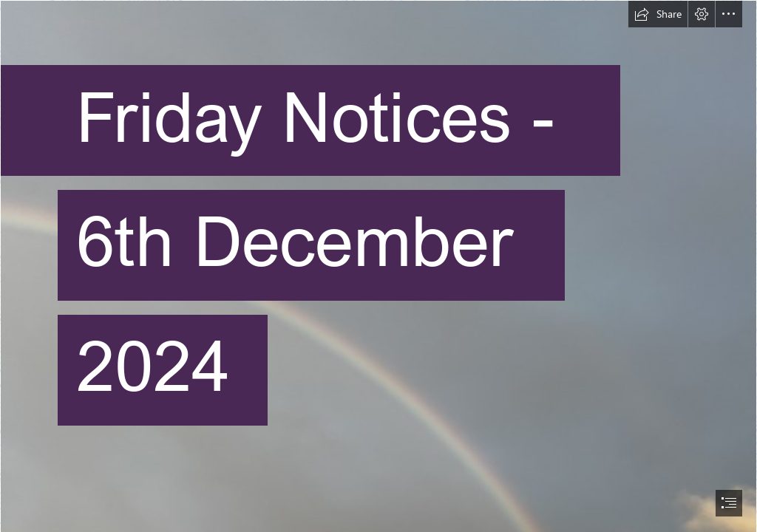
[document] (378, 266)
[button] (658, 14)
